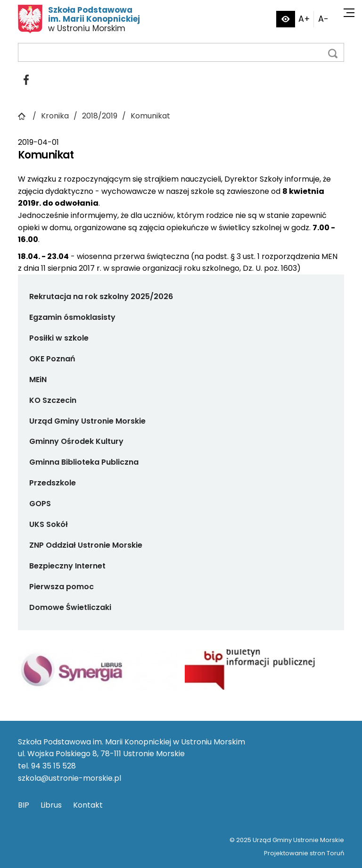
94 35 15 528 (53, 766)
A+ (304, 19)
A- (323, 19)
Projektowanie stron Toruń (304, 853)
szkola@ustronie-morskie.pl (70, 778)
